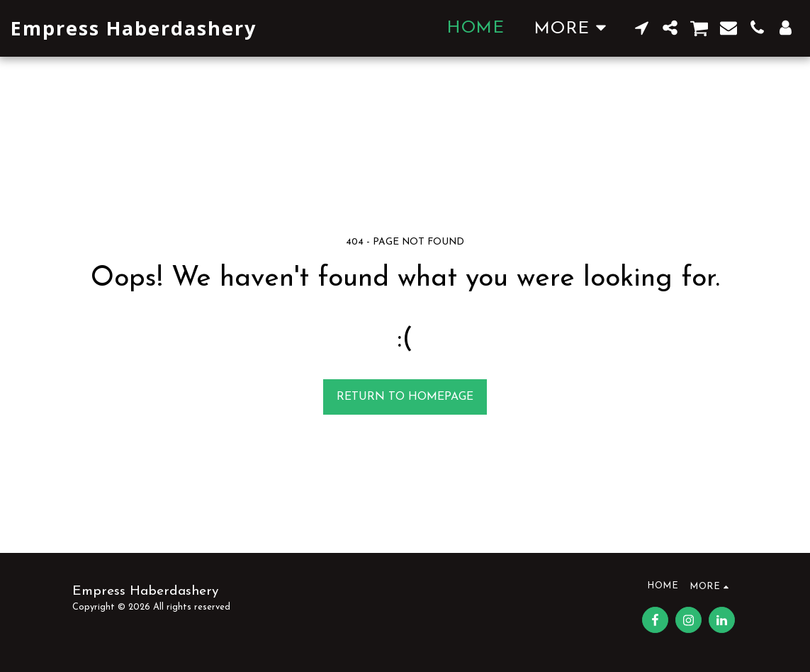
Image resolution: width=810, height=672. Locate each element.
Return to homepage (405, 397)
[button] (642, 28)
